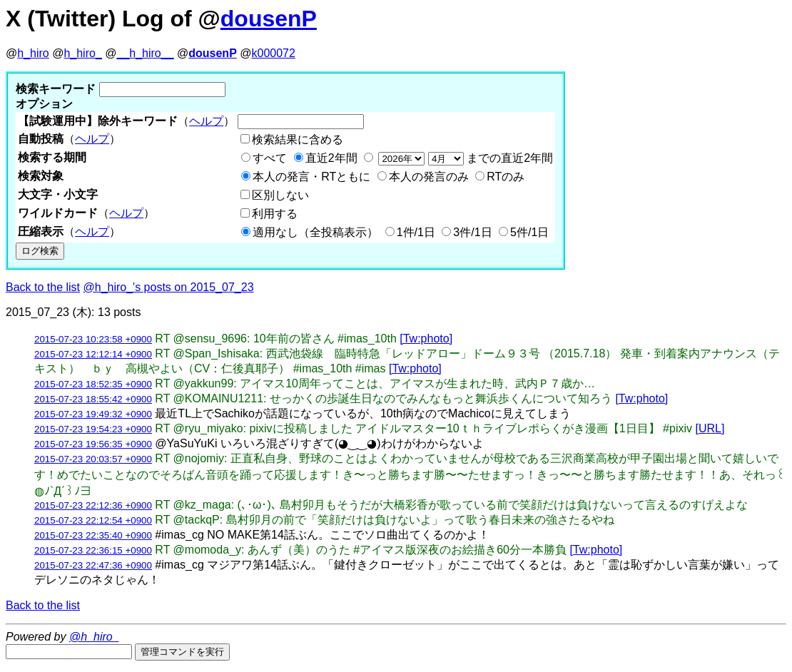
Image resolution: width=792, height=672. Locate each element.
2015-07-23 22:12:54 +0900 (93, 520)
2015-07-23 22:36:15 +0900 (93, 550)
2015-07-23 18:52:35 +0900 (93, 384)
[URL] (710, 428)
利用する (275, 214)
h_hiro (33, 53)
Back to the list (43, 287)
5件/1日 (529, 232)
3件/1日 (472, 232)
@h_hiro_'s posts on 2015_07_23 (169, 287)
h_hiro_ (82, 53)
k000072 (274, 53)
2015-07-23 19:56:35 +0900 (93, 444)
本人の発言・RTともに (311, 177)
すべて (270, 158)
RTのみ (506, 177)
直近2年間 (331, 158)
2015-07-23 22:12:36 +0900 (93, 505)
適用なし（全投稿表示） (315, 232)
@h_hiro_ (94, 637)
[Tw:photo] (426, 338)
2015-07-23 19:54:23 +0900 (93, 429)
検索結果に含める (298, 139)
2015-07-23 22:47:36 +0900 (93, 565)
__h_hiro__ (145, 53)
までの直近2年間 (464, 158)
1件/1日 (416, 232)
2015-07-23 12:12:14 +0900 (93, 354)
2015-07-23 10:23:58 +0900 (93, 339)
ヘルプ (206, 121)
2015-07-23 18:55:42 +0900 (93, 399)
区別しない (280, 195)
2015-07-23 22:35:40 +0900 (93, 535)
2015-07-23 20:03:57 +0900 (93, 459)
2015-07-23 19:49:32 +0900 (93, 414)
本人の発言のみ (429, 177)
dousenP (269, 19)
